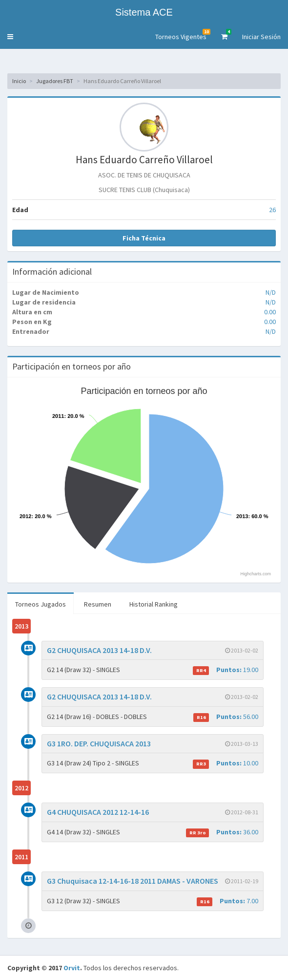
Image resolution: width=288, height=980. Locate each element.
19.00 (226, 670)
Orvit (72, 968)
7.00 (227, 901)
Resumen (98, 604)
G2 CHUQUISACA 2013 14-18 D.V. (99, 650)
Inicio (19, 81)
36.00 (222, 832)
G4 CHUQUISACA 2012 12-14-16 (98, 812)
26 (272, 210)
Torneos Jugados (41, 604)
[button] (10, 37)
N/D (271, 292)
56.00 (226, 717)
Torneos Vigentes (183, 35)
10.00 (226, 763)
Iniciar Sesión (261, 37)
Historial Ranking (154, 604)
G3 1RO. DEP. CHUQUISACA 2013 (99, 743)
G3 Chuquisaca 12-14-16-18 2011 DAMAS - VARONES (133, 881)
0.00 (270, 312)
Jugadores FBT (55, 81)
